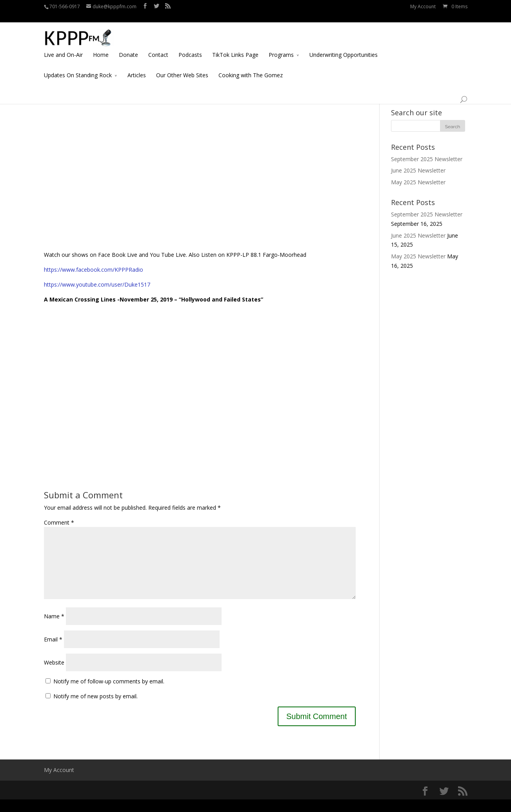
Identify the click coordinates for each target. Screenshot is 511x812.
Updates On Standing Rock (78, 66)
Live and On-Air (63, 46)
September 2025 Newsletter (427, 159)
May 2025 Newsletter (418, 182)
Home (101, 46)
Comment (59, 522)
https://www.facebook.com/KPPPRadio (94, 270)
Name (54, 629)
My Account (423, 6)
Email (53, 652)
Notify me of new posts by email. (95, 709)
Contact (158, 46)
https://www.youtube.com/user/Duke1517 (97, 284)
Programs (281, 46)
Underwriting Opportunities (344, 46)
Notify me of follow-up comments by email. (109, 694)
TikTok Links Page (235, 46)
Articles (137, 66)
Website (54, 675)
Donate (128, 46)
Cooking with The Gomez (251, 66)
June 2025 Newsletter (418, 170)
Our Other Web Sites (182, 66)
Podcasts (190, 46)
